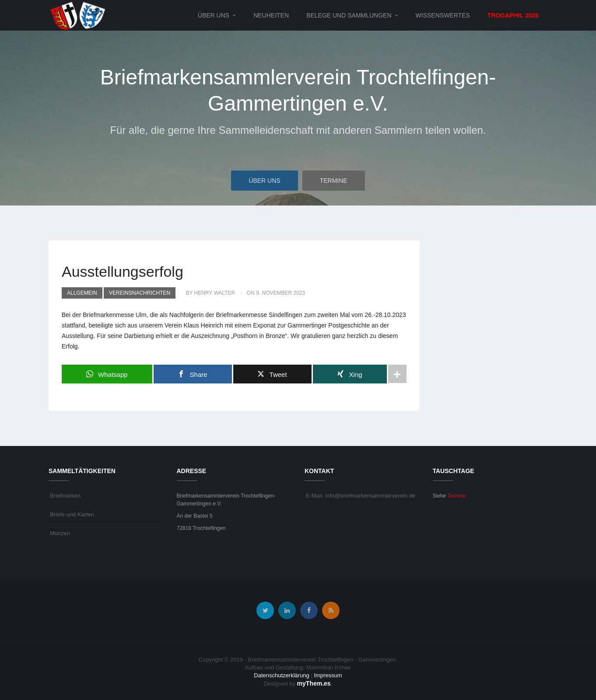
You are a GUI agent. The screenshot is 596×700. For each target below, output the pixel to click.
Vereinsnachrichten (140, 293)
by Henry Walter (210, 293)
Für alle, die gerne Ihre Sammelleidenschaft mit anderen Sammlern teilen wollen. (298, 130)
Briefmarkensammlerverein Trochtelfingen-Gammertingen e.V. (298, 90)
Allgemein (82, 293)
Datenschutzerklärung (281, 675)
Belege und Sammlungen (349, 15)
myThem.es (314, 683)
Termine (334, 181)
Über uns (214, 15)
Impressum (328, 675)
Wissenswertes (443, 15)
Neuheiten (271, 15)
